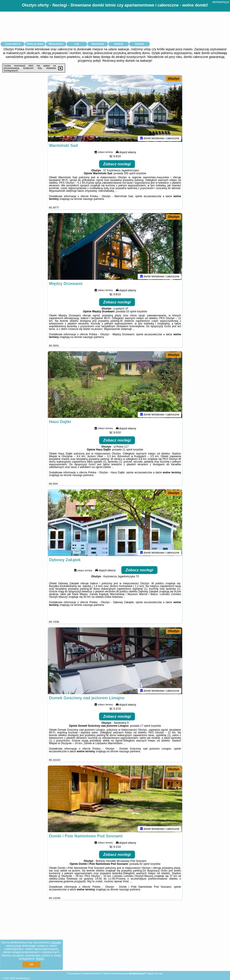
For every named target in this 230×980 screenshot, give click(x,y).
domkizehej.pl (221, 2)
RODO (40, 959)
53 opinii (131, 312)
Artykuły (139, 44)
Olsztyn (174, 79)
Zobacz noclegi (117, 165)
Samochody (98, 44)
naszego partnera (93, 200)
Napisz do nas (155, 973)
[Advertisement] (115, 939)
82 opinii (145, 865)
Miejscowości (56, 44)
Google (56, 942)
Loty (77, 44)
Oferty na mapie (35, 44)
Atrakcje (118, 44)
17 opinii (145, 726)
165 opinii (129, 174)
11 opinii (127, 450)
